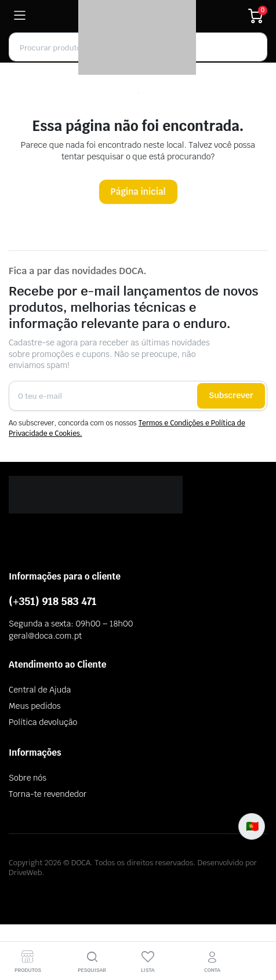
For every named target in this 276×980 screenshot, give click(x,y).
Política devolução (43, 722)
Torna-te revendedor (48, 794)
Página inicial (138, 192)
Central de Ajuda (40, 690)
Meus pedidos (34, 706)
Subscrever (231, 395)
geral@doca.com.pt (45, 636)
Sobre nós (28, 778)
